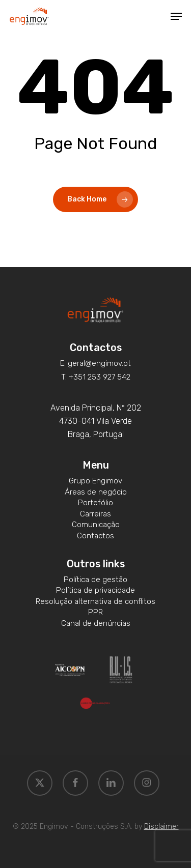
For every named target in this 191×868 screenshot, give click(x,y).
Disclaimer (161, 827)
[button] (176, 16)
